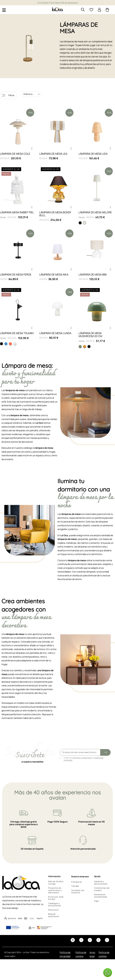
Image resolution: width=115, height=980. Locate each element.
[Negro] (1, 344)
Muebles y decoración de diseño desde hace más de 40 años (57, 3)
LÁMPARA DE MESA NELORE (95, 212)
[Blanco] (15, 344)
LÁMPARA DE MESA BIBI (93, 274)
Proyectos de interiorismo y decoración (55, 890)
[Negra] (80, 223)
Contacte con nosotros (78, 891)
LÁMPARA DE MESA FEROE (16, 274)
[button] (32, 148)
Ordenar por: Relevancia (32, 94)
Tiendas (75, 886)
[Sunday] (85, 347)
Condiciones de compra (102, 889)
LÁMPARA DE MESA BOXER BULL (55, 214)
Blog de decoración (54, 915)
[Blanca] (85, 223)
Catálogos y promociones (55, 905)
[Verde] (80, 347)
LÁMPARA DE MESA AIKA (54, 274)
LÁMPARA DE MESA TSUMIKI (17, 333)
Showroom (53, 910)
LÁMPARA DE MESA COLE (15, 154)
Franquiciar (77, 882)
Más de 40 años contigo (56, 883)
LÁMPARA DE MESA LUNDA (55, 333)
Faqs (96, 901)
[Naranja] (10, 344)
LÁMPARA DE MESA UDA (93, 154)
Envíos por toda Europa (56, 898)
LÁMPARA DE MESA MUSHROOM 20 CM (90, 335)
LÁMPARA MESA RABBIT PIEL (17, 212)
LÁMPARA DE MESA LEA (53, 154)
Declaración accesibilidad (101, 896)
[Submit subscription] (105, 752)
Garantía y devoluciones (101, 883)
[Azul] (6, 344)
